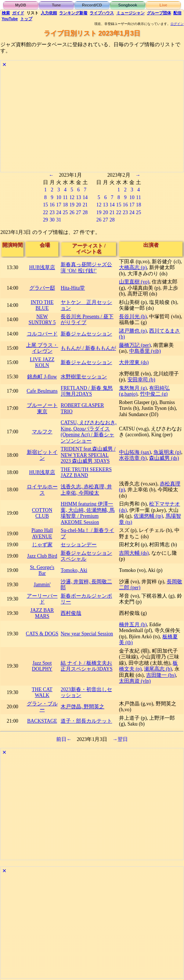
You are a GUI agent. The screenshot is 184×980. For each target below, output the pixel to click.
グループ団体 (159, 13)
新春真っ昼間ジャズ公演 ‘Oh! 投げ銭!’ (86, 268)
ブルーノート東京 (42, 408)
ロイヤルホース (42, 490)
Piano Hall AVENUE (42, 533)
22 (46, 212)
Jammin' (42, 585)
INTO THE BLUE (42, 305)
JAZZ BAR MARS (42, 613)
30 (52, 220)
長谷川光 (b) (133, 317)
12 (72, 197)
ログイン (177, 24)
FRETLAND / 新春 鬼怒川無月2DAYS (87, 391)
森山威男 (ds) (164, 458)
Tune (56, 5)
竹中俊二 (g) (154, 394)
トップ (26, 19)
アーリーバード (42, 599)
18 (65, 205)
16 (52, 205)
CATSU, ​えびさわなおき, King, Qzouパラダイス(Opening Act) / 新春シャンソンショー (89, 432)
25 (65, 212)
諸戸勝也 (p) (133, 331)
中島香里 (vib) (145, 351)
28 (85, 212)
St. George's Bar (42, 570)
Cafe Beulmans (42, 391)
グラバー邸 (42, 288)
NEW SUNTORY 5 (42, 320)
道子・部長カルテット (86, 721)
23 (52, 212)
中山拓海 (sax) (135, 452)
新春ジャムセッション (86, 334)
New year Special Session (87, 634)
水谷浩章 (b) (133, 458)
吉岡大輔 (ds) (134, 553)
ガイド (18, 13)
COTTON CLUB (42, 513)
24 (59, 212)
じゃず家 (42, 545)
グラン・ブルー (42, 707)
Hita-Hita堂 (73, 288)
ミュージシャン (131, 13)
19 (72, 205)
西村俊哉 (71, 613)
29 (46, 220)
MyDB (21, 5)
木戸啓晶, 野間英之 (82, 707)
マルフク (42, 432)
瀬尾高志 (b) (158, 669)
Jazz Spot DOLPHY (42, 666)
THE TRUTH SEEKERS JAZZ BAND (86, 473)
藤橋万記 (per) (135, 345)
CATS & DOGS (42, 634)
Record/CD (92, 5)
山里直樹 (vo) (134, 282)
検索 (6, 13)
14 (85, 197)
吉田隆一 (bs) (161, 675)
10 (59, 197)
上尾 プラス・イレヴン (42, 348)
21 (85, 205)
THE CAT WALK (42, 693)
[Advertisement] (92, 121)
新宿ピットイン (42, 455)
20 (79, 205)
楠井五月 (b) (133, 625)
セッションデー (79, 545)
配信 (177, 13)
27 (79, 212)
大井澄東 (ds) (134, 362)
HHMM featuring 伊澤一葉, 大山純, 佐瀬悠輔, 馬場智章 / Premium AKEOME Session (88, 513)
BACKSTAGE (42, 721)
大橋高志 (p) (133, 267)
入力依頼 (49, 13)
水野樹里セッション (84, 377)
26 (72, 212)
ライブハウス (102, 13)
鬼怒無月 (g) (133, 388)
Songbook (128, 5)
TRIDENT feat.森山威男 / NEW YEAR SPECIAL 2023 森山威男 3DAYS (88, 455)
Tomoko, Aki (74, 570)
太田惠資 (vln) (135, 681)
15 (46, 205)
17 (59, 205)
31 (59, 220)
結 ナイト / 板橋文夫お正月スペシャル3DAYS (86, 666)
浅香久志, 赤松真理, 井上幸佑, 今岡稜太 (86, 490)
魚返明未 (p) (167, 452)
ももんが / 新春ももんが (88, 348)
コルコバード (42, 334)
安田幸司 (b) (141, 380)
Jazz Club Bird (42, 556)
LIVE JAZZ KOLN (42, 363)
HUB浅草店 (42, 267)
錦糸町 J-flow (42, 377)
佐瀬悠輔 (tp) (148, 516)
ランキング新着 (73, 13)
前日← (64, 739)
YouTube (10, 19)
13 (79, 197)
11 (65, 197)
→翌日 (120, 739)
